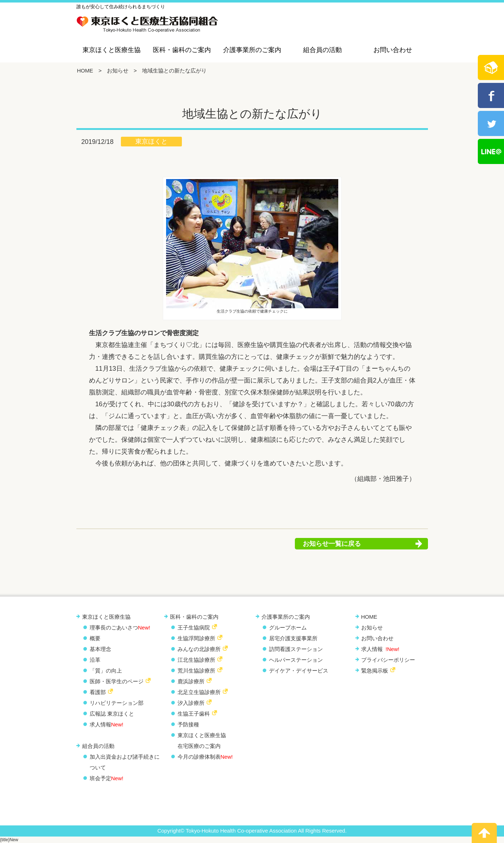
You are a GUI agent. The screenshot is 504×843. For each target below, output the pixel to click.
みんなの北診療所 (199, 649)
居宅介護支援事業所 (293, 638)
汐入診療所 (191, 703)
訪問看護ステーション (296, 649)
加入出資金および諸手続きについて (125, 762)
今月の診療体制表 (205, 757)
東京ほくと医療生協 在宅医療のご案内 (202, 741)
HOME (85, 71)
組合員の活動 (322, 50)
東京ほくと (151, 141)
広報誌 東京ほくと (112, 714)
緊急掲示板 (375, 671)
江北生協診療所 (196, 660)
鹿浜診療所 (191, 681)
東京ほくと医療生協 (112, 50)
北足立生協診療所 (199, 692)
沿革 (95, 660)
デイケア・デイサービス (299, 671)
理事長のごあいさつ (120, 627)
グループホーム (288, 627)
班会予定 (107, 778)
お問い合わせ (393, 50)
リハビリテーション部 (117, 703)
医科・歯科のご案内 (182, 50)
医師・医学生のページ (117, 681)
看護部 (98, 692)
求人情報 (107, 724)
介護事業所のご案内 (252, 50)
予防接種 (188, 724)
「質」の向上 (106, 671)
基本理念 (100, 649)
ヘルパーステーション (296, 660)
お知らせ (118, 71)
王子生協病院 (194, 627)
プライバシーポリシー (388, 660)
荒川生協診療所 (196, 671)
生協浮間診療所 (196, 638)
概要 (95, 638)
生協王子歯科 (194, 714)
